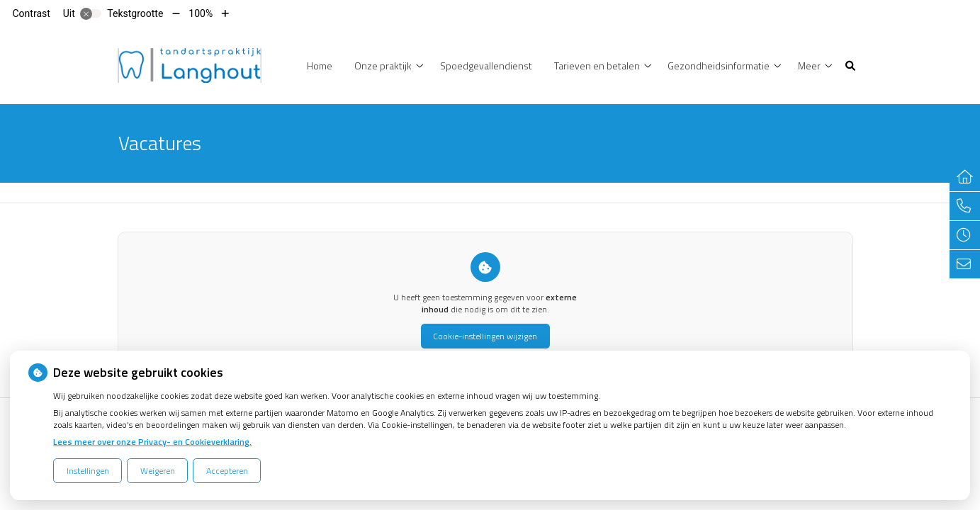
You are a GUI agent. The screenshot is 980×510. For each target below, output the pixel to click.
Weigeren (158, 471)
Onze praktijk (383, 66)
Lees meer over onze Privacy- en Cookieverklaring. (152, 442)
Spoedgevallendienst (486, 66)
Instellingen (88, 471)
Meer (809, 66)
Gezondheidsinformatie (719, 66)
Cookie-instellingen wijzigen (485, 336)
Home (320, 66)
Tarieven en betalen (597, 66)
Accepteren (227, 471)
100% (201, 13)
